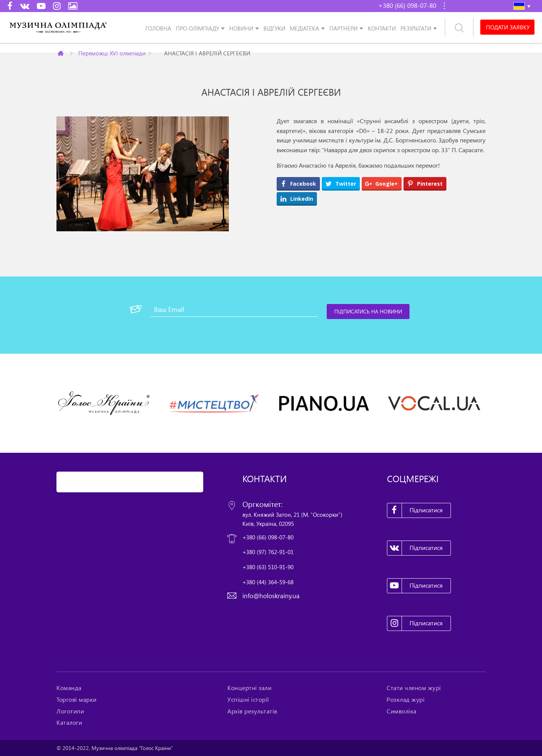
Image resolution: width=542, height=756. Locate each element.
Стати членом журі (414, 688)
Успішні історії (248, 699)
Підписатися (415, 510)
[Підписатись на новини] (368, 312)
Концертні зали (249, 688)
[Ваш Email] (234, 309)
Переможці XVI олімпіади (112, 53)
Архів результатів (252, 711)
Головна (158, 28)
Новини (241, 28)
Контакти (382, 28)
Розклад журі (406, 699)
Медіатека (304, 28)
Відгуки (274, 28)
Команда (69, 688)
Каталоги (69, 722)
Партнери (343, 28)
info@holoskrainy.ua (271, 596)
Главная (61, 53)
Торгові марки (77, 699)
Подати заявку (508, 27)
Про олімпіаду (197, 28)
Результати (416, 28)
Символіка (402, 711)
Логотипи (70, 711)
